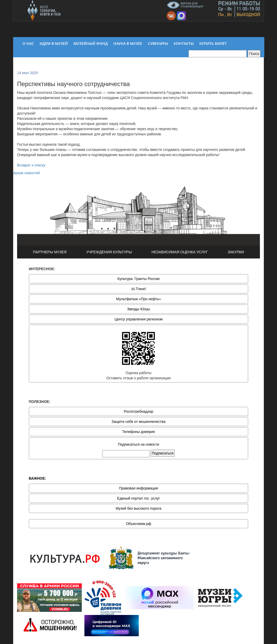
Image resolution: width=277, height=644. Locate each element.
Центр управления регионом (138, 319)
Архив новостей (27, 173)
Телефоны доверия (138, 432)
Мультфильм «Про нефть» (138, 299)
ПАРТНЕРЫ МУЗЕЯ (50, 252)
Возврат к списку (31, 165)
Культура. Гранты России (139, 279)
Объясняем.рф (138, 524)
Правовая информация (139, 488)
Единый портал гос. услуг (138, 498)
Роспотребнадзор (138, 411)
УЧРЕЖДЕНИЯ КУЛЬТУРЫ (109, 252)
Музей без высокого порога (139, 508)
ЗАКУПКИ (236, 252)
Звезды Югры (139, 309)
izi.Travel (138, 289)
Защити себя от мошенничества (139, 422)
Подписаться (163, 453)
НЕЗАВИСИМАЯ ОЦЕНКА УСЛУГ (180, 252)
